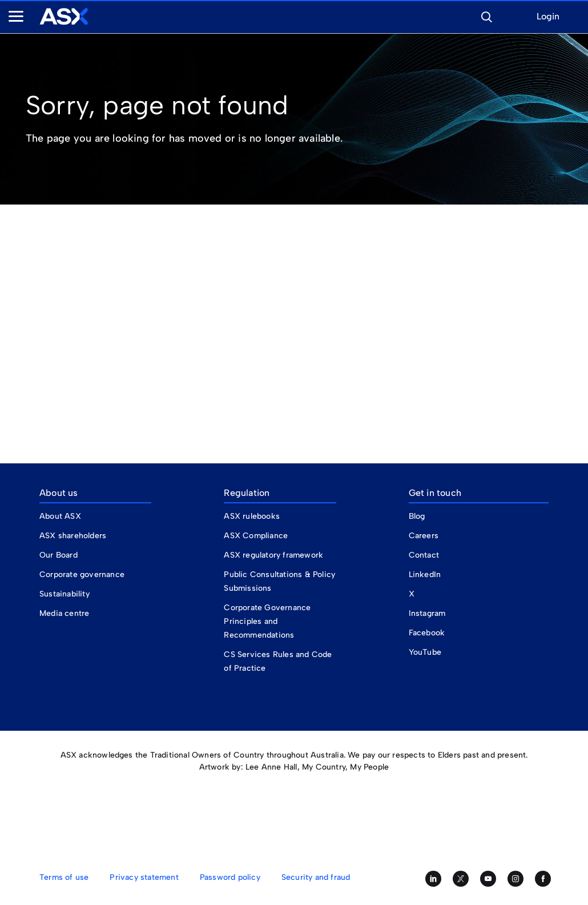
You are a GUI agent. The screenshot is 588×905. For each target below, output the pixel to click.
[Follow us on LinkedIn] (433, 879)
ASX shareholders (74, 536)
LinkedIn (425, 574)
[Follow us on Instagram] (515, 879)
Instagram (427, 613)
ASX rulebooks (252, 516)
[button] (486, 15)
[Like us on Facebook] (543, 879)
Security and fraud (316, 877)
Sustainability (65, 594)
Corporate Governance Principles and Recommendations (267, 621)
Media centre (64, 613)
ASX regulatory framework (273, 555)
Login (548, 17)
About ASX (60, 516)
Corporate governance (82, 574)
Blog (417, 516)
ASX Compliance (256, 536)
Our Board (59, 555)
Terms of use (64, 877)
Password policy (230, 877)
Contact (424, 555)
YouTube (425, 652)
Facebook (427, 633)
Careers (424, 536)
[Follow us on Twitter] (461, 879)
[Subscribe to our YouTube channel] (488, 879)
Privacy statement (144, 877)
